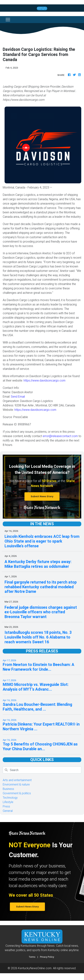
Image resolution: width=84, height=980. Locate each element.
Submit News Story (42, 496)
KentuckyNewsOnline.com (35, 968)
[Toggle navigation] (8, 20)
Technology (10, 798)
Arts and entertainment (17, 780)
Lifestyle (8, 802)
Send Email (18, 396)
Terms (32, 957)
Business (8, 789)
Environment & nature (16, 784)
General (8, 811)
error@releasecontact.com (60, 436)
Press (6, 806)
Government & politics (17, 793)
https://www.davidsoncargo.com (44, 380)
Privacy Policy (47, 957)
